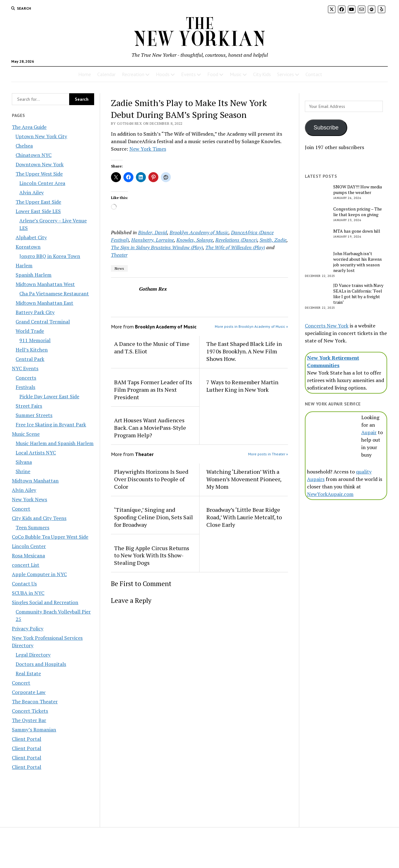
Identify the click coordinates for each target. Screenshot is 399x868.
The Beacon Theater (35, 701)
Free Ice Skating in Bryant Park (51, 424)
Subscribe (326, 128)
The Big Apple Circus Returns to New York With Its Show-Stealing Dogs (152, 555)
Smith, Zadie (273, 240)
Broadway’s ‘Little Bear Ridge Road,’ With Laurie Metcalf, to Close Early (244, 517)
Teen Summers (32, 527)
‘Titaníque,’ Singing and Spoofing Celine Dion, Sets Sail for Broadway (154, 517)
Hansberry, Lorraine (153, 240)
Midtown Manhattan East (44, 303)
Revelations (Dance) (236, 240)
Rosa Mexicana (28, 555)
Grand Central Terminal (43, 322)
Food (213, 74)
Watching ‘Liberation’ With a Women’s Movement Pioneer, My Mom (244, 479)
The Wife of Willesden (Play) (235, 247)
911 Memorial (35, 340)
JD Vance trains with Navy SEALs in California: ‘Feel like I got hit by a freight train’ (358, 294)
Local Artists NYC (36, 453)
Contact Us (24, 584)
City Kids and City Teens (39, 518)
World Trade (30, 331)
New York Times (148, 149)
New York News (29, 499)
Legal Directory (33, 655)
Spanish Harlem (34, 275)
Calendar (106, 74)
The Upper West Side (39, 174)
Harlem (24, 265)
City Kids (262, 74)
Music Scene (26, 434)
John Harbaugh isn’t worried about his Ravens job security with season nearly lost (358, 262)
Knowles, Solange (195, 240)
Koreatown (28, 247)
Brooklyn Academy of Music (199, 232)
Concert (21, 509)
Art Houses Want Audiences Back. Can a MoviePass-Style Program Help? (150, 428)
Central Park (30, 359)
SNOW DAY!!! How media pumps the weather (358, 190)
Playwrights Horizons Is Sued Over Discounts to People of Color (151, 479)
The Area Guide (29, 127)
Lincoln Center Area (42, 183)
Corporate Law (29, 692)
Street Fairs (29, 406)
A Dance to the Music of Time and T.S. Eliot (152, 347)
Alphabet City (31, 237)
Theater (119, 255)
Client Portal (26, 739)
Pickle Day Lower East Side (49, 396)
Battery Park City (35, 312)
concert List (26, 565)
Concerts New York (327, 326)
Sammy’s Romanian (34, 730)
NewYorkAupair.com (330, 494)
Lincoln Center (29, 546)
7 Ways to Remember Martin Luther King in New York (242, 386)
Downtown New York (40, 164)
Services (286, 74)
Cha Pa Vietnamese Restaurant (54, 293)
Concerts (26, 378)
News (119, 268)
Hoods (163, 74)
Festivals (25, 387)
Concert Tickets (30, 711)
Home (85, 74)
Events (188, 74)
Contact (314, 74)
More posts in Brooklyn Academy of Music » (251, 326)
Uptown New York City (41, 136)
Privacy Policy (28, 628)
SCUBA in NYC (28, 593)
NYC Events (25, 368)
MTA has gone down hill (357, 231)
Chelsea (24, 146)
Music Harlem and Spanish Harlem (55, 443)
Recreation (133, 74)
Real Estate (28, 673)
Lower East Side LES (38, 211)
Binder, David (153, 232)
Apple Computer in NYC (39, 574)
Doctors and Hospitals (41, 664)
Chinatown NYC (34, 155)
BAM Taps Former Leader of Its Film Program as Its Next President (153, 390)
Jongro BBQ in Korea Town (50, 256)
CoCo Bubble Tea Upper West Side (50, 537)
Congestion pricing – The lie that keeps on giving (358, 212)
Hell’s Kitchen (32, 350)
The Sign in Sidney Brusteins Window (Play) (157, 247)
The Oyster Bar (29, 720)
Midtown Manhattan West (45, 284)
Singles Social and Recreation (45, 602)
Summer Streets (34, 415)
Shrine (23, 471)
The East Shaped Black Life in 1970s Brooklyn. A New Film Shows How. (244, 351)
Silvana (24, 462)
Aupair (369, 432)
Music (236, 74)
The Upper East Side (38, 202)
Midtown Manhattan (35, 481)
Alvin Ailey (31, 192)
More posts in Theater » (268, 454)
